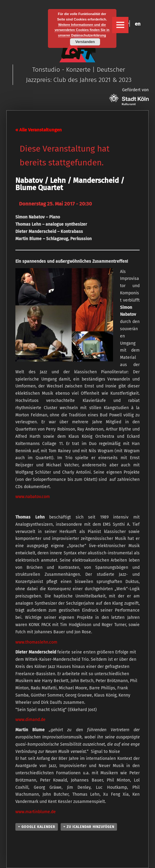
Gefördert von (129, 96)
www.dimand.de (30, 720)
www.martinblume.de (36, 812)
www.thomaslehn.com (36, 642)
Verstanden (85, 42)
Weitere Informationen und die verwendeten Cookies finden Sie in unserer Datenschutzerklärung (82, 30)
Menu (120, 25)
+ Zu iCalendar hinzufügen (89, 827)
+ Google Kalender (37, 827)
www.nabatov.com (33, 497)
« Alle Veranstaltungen (39, 130)
